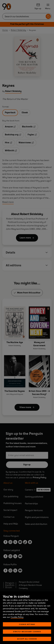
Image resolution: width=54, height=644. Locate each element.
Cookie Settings (27, 628)
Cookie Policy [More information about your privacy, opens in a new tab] (17, 621)
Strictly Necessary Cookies (27, 635)
